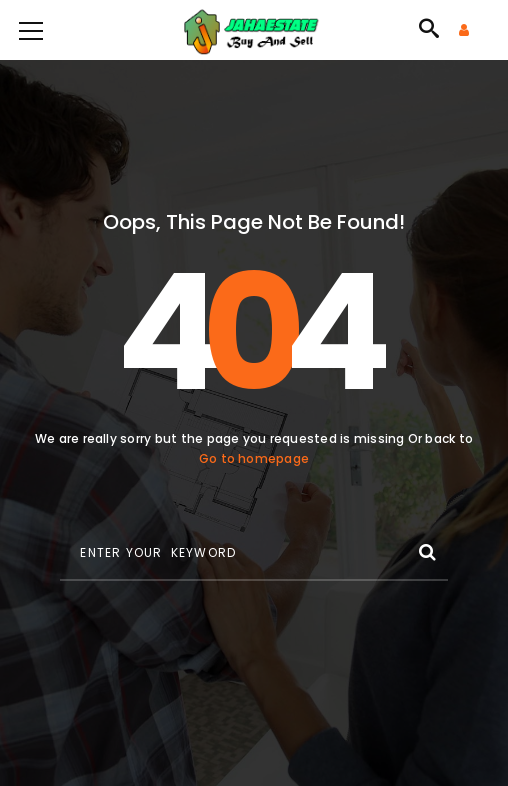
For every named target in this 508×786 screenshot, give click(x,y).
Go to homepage (254, 458)
